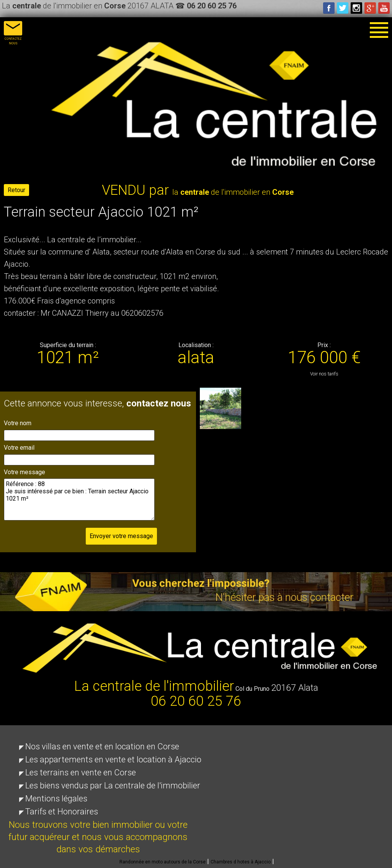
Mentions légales (56, 799)
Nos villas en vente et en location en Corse (102, 746)
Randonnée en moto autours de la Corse (163, 862)
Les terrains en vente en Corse (81, 773)
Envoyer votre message (121, 536)
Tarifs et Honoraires (62, 812)
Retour (16, 190)
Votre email (19, 448)
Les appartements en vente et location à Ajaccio (113, 759)
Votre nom (18, 423)
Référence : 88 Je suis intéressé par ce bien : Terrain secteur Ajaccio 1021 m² (79, 499)
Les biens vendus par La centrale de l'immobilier (113, 786)
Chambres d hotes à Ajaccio (241, 862)
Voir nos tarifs (324, 374)
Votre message (24, 472)
